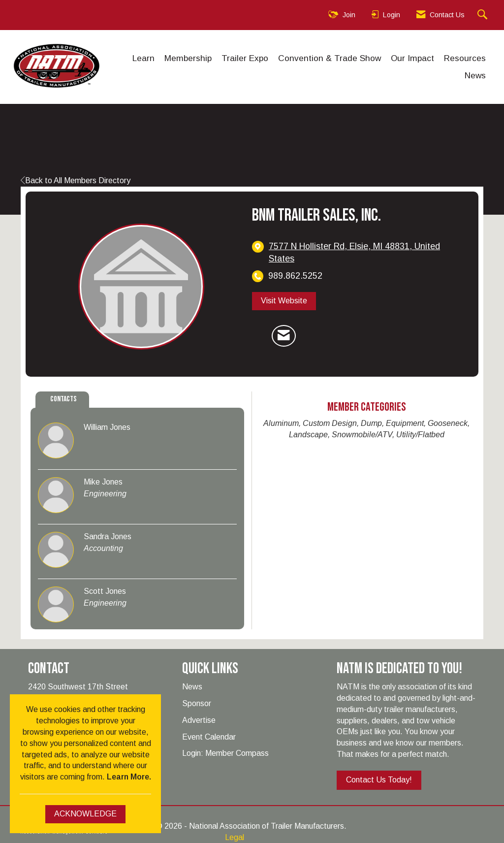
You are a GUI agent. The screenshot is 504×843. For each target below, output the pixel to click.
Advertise (199, 720)
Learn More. (129, 777)
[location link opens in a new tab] (366, 253)
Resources (465, 58)
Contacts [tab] (63, 399)
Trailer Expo (245, 58)
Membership (188, 58)
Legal (235, 837)
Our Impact (412, 58)
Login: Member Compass (225, 753)
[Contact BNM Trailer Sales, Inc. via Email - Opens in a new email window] (284, 336)
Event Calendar (209, 737)
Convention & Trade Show (330, 58)
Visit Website (284, 301)
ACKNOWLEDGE (85, 814)
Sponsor (197, 703)
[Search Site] (484, 15)
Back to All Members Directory (76, 180)
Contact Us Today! (379, 780)
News (475, 75)
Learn (143, 58)
